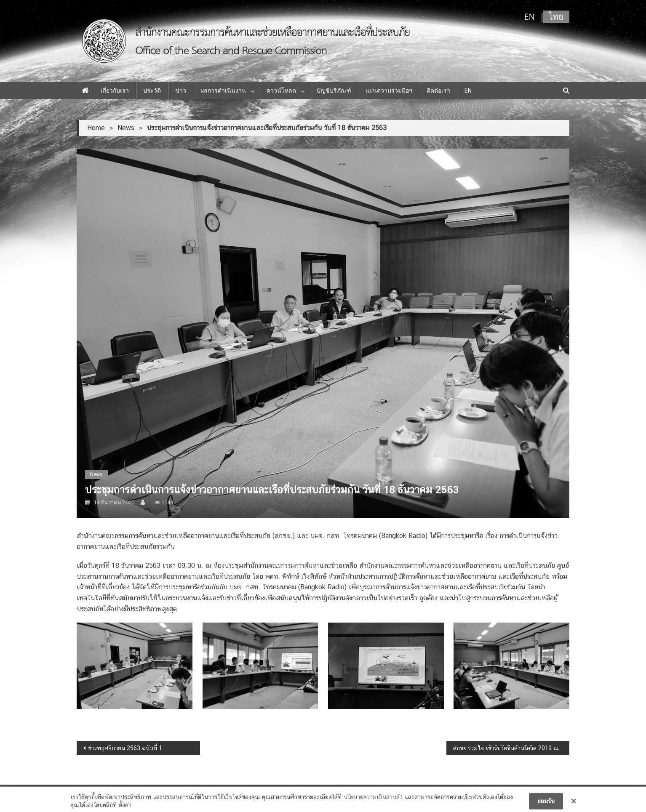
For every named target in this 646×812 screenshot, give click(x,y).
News (96, 474)
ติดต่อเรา (438, 91)
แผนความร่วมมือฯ (389, 91)
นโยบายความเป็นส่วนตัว (373, 801)
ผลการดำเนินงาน (223, 91)
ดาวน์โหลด (281, 91)
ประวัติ (152, 91)
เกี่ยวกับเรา (115, 91)
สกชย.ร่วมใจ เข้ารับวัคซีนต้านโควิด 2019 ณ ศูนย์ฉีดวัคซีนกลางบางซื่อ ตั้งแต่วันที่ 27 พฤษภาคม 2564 (511, 748)
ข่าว (181, 91)
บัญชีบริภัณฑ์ (334, 91)
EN (468, 91)
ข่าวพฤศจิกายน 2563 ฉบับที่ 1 (125, 748)
